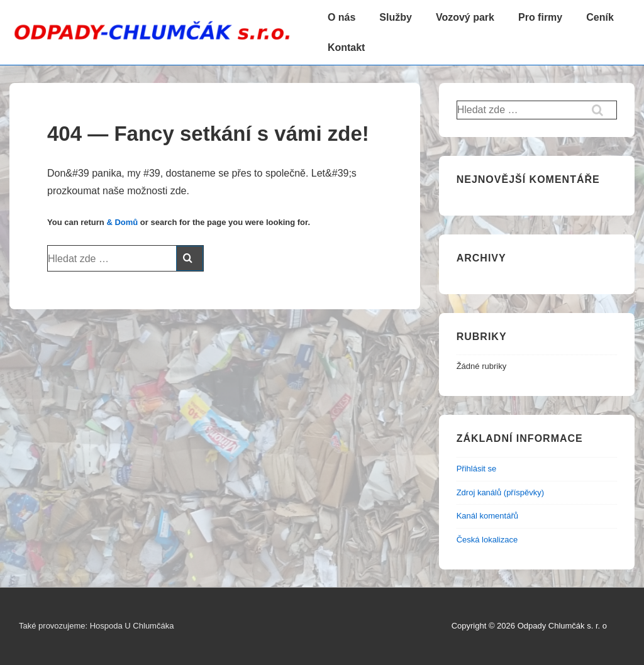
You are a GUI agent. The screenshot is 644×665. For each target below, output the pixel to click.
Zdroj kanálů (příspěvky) (500, 492)
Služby (396, 17)
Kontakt (347, 47)
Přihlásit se (477, 469)
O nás (341, 17)
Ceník (600, 17)
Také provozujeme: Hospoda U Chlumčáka (96, 626)
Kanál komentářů (487, 516)
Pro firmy (540, 17)
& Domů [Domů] (122, 222)
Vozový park (465, 17)
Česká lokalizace (487, 540)
